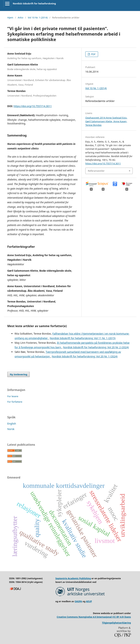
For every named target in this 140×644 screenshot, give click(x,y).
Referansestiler (96, 171)
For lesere (13, 396)
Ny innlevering (19, 374)
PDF (93, 54)
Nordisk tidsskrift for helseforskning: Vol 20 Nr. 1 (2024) (85, 356)
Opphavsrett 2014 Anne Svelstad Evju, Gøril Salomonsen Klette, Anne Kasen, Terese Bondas (106, 121)
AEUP (89, 601)
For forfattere (15, 402)
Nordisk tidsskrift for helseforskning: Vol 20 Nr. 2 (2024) (96, 347)
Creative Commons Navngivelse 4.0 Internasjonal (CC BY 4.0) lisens (94, 617)
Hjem (10, 18)
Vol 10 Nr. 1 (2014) (38, 18)
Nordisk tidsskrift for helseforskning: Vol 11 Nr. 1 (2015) (83, 338)
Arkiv (21, 18)
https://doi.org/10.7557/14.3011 (33, 106)
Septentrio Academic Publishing (73, 578)
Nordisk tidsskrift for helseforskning (34, 3)
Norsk (11, 429)
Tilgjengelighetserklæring (116, 623)
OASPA (78, 601)
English (12, 424)
